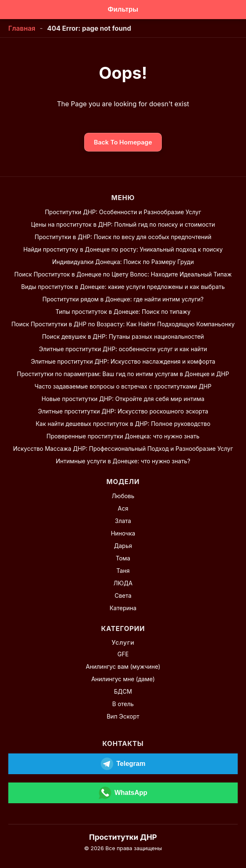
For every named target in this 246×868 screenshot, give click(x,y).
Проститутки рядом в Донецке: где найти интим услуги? (123, 299)
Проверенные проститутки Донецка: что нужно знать (123, 436)
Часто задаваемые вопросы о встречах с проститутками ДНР (123, 386)
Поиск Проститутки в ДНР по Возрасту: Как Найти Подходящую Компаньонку (123, 324)
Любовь (123, 496)
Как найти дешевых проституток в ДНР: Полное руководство (123, 424)
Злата (123, 521)
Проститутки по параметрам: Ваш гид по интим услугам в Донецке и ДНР (123, 374)
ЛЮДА (123, 583)
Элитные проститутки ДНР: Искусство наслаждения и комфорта (123, 361)
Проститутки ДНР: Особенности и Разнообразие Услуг (123, 212)
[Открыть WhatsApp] (123, 793)
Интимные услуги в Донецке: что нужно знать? (123, 461)
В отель (123, 704)
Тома (123, 558)
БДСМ (123, 691)
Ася (123, 508)
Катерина (123, 608)
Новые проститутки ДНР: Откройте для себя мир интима (123, 399)
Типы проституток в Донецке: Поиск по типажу (123, 312)
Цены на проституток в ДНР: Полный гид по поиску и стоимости (123, 224)
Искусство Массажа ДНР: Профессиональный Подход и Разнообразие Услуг (123, 449)
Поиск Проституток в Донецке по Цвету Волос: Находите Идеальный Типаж (123, 274)
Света (123, 595)
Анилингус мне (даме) (123, 679)
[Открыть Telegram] (123, 764)
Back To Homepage (123, 142)
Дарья (123, 546)
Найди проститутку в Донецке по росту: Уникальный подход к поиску (123, 249)
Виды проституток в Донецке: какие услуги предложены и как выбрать (123, 287)
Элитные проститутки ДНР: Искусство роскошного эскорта (123, 411)
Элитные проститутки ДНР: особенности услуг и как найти (123, 349)
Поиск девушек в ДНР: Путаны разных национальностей (123, 336)
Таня (123, 571)
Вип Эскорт (123, 716)
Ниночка (123, 533)
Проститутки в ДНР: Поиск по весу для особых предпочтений (123, 237)
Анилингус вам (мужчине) (123, 666)
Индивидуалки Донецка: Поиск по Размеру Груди (123, 262)
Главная (22, 28)
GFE (123, 654)
